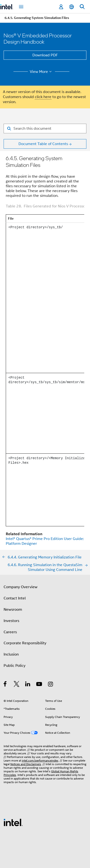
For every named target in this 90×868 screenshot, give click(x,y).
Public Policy (15, 666)
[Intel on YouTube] (39, 685)
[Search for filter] (45, 129)
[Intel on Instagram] (51, 685)
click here (43, 97)
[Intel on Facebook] (5, 685)
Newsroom (13, 610)
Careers (10, 632)
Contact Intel (15, 598)
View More (41, 72)
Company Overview (21, 587)
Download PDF (45, 55)
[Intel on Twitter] (17, 685)
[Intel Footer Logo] (13, 822)
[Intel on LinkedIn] (28, 685)
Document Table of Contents (43, 144)
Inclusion (11, 654)
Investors (11, 621)
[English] (72, 7)
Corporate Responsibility (25, 643)
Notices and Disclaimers (26, 764)
